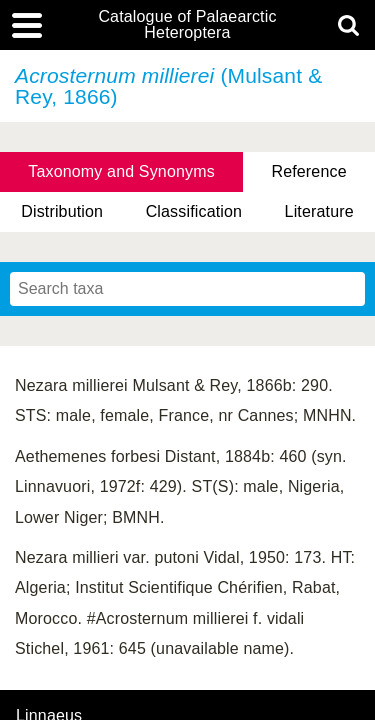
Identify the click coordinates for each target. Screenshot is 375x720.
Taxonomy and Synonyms (121, 171)
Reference (308, 171)
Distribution (62, 211)
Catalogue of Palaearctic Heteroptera (187, 25)
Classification (194, 211)
